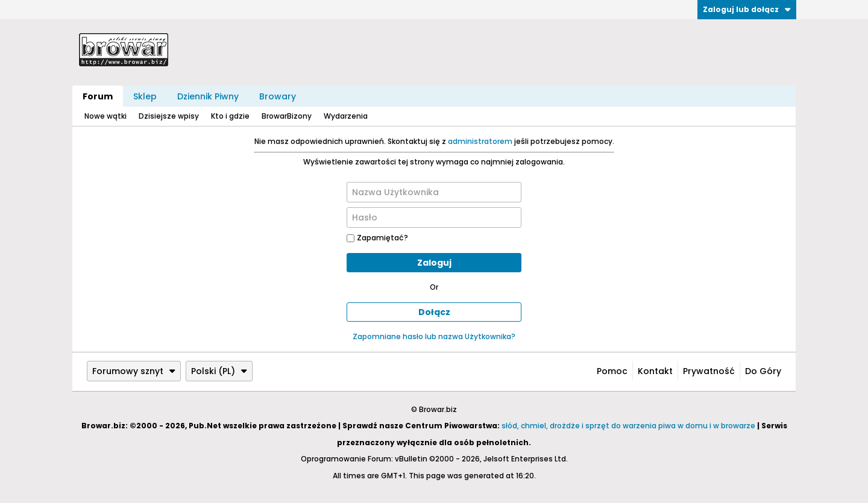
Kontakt (655, 371)
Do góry (763, 371)
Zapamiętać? (377, 238)
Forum (98, 96)
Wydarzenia (346, 116)
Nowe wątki (105, 116)
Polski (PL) (219, 371)
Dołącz (434, 312)
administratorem (480, 141)
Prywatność (709, 371)
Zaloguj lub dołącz (747, 9)
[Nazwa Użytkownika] (434, 192)
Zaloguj (434, 263)
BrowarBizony (287, 116)
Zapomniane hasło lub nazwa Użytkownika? (434, 336)
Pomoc (612, 371)
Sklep (145, 96)
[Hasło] (434, 217)
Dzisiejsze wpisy (169, 116)
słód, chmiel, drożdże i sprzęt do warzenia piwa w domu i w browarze (628, 426)
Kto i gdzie (230, 116)
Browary (278, 96)
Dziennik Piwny (208, 96)
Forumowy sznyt (134, 371)
